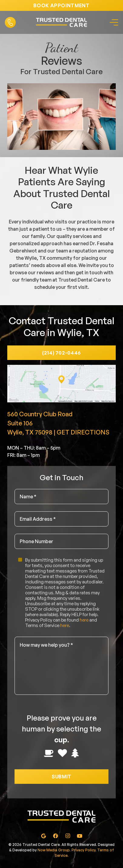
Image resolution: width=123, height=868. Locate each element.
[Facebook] (55, 836)
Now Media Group (54, 850)
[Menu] (113, 22)
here (84, 620)
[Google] (43, 836)
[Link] (10, 22)
